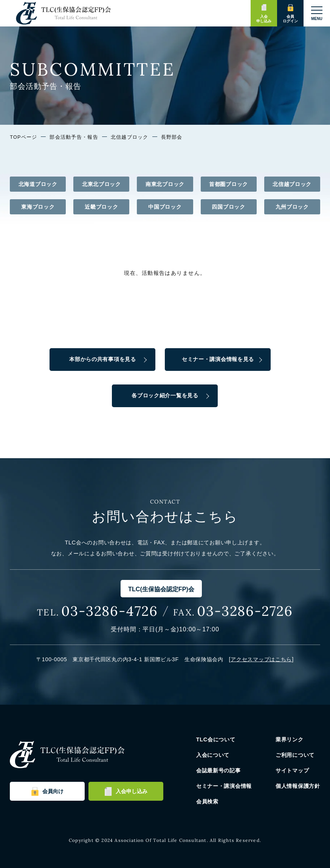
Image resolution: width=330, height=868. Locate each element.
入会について (213, 755)
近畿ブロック (101, 207)
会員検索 (207, 801)
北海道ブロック (38, 184)
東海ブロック (38, 207)
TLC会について (216, 739)
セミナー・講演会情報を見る (218, 359)
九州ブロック (292, 207)
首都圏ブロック (229, 184)
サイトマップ (292, 770)
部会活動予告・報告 (74, 137)
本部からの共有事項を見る (103, 359)
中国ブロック (165, 207)
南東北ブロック (165, 184)
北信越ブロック (130, 137)
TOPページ (23, 137)
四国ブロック (228, 207)
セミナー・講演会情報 (224, 786)
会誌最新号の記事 (218, 770)
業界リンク (290, 739)
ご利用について (295, 755)
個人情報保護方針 (298, 786)
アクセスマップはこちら (261, 659)
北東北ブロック (101, 184)
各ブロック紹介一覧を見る (165, 395)
